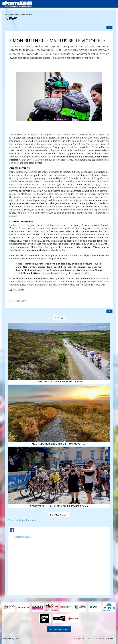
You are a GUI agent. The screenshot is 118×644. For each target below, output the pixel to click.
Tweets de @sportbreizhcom (22, 520)
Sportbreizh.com (22, 537)
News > (24, 14)
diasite (111, 638)
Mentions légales (11, 639)
